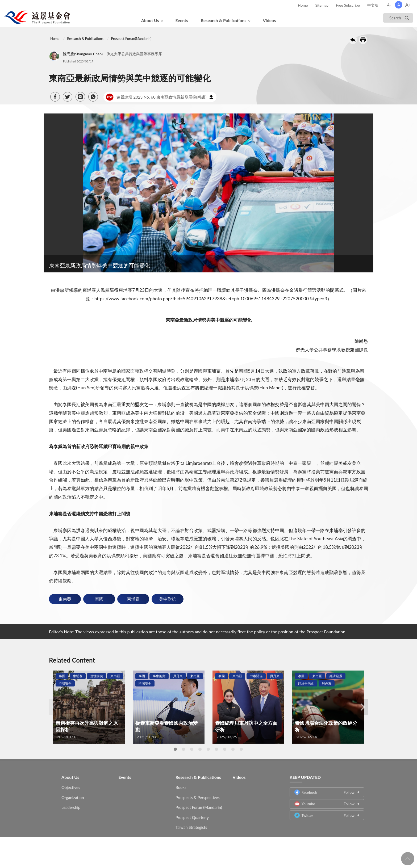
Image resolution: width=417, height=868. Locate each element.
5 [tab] (208, 749)
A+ (408, 5)
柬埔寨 (133, 599)
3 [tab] (192, 749)
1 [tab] (175, 749)
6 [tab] (216, 749)
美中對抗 (168, 599)
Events (182, 20)
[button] (55, 97)
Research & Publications (224, 20)
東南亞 (65, 599)
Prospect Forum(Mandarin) (131, 39)
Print (363, 40)
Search (395, 18)
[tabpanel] (89, 707)
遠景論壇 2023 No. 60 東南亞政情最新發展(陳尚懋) (156, 97)
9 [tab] (241, 749)
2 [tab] (184, 749)
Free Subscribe (348, 5)
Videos (269, 20)
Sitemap (322, 5)
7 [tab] (225, 749)
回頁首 (408, 859)
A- (389, 5)
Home (303, 5)
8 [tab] (233, 749)
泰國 (99, 599)
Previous (54, 707)
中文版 (373, 5)
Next (363, 707)
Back (353, 40)
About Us (150, 20)
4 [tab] (200, 749)
